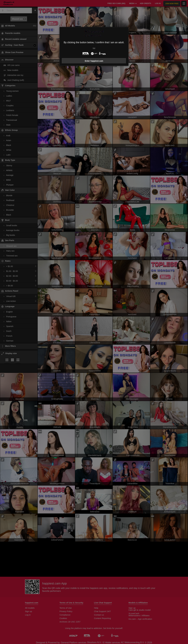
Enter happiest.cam (94, 61)
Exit (94, 48)
